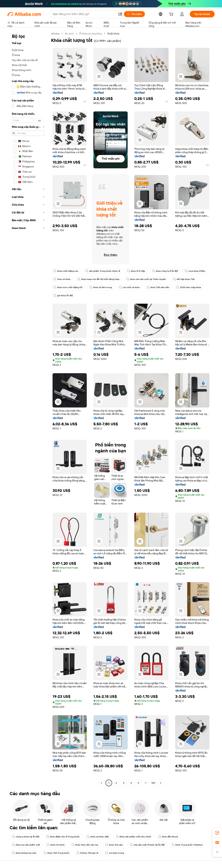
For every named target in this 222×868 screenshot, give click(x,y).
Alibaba (55, 34)
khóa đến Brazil (168, 837)
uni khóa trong (115, 853)
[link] (217, 833)
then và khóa (62, 279)
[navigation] (28, 409)
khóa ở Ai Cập (136, 271)
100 (153, 783)
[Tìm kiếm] (134, 14)
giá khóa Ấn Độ (63, 296)
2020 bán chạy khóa (189, 287)
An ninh (69, 34)
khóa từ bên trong (101, 287)
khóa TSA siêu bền (158, 287)
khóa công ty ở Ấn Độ (165, 271)
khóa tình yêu (114, 845)
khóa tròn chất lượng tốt (68, 287)
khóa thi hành (56, 845)
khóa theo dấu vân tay (85, 845)
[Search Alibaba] (84, 14)
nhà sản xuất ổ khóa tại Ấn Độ (147, 845)
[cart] (172, 15)
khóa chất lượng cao (66, 271)
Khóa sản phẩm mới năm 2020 (133, 837)
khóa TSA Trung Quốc (57, 853)
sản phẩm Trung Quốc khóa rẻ (103, 271)
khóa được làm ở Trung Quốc (63, 837)
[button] (120, 14)
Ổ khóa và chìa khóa (91, 34)
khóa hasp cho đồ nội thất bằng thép (98, 279)
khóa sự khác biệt (98, 837)
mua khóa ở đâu (195, 271)
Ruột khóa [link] (113, 34)
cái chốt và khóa (129, 287)
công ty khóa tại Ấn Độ (26, 837)
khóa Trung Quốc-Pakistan (187, 845)
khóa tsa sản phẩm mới (26, 845)
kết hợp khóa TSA (184, 279)
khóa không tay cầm (24, 853)
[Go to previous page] (101, 783)
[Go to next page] (161, 783)
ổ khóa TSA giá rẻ (87, 853)
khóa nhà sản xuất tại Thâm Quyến (146, 279)
